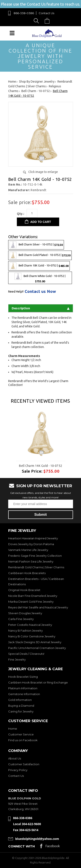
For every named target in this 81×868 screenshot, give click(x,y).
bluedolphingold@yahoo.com (37, 839)
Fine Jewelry (17, 659)
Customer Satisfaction (24, 764)
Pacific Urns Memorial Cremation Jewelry (37, 648)
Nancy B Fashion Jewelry (25, 631)
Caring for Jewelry (21, 711)
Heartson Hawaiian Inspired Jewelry (33, 538)
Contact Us (46, 13)
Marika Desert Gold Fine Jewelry (31, 602)
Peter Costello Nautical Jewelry (30, 625)
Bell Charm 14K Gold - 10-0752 (40, 466)
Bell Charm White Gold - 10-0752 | (40, 278)
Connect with (21, 846)
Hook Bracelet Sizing (23, 677)
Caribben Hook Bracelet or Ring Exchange (38, 682)
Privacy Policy (18, 770)
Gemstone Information (24, 694)
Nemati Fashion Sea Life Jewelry (31, 561)
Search (37, 21)
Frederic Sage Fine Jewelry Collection (35, 556)
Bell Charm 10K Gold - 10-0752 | (39, 266)
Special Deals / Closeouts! (26, 654)
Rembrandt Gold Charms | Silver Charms (36, 567)
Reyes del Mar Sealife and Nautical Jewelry (38, 607)
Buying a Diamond (21, 706)
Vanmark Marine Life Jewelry (28, 550)
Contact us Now (40, 291)
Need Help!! (16, 292)
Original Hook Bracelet (24, 590)
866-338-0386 (24, 13)
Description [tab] (41, 308)
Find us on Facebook (23, 740)
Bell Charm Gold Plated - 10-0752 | (40, 255)
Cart (48, 21)
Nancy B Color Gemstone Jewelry (32, 636)
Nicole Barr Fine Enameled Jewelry (33, 596)
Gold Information (20, 700)
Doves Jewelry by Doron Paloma (31, 544)
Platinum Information (23, 688)
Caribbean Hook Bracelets (27, 573)
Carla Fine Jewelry (21, 619)
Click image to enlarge (43, 172)
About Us (15, 758)
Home (13, 729)
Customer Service (21, 734)
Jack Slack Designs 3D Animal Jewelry (35, 642)
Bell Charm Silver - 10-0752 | (36, 245)
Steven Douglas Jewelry (25, 613)
